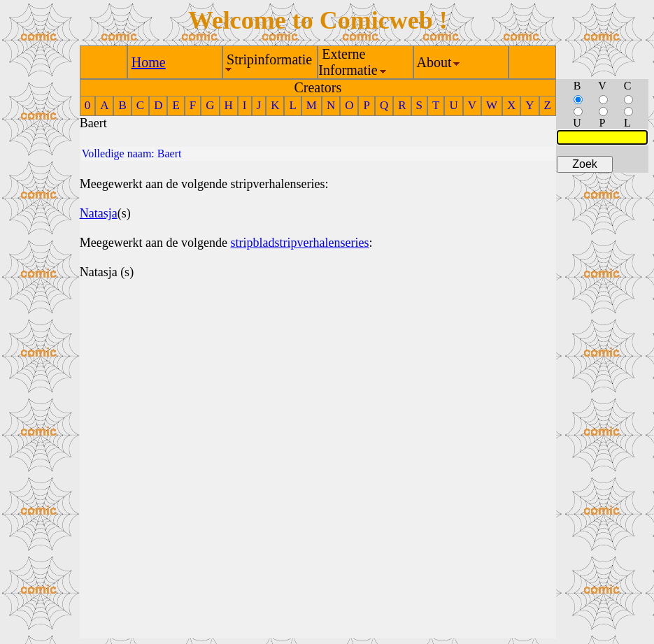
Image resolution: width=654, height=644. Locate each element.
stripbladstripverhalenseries (300, 243)
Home (149, 62)
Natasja (99, 213)
